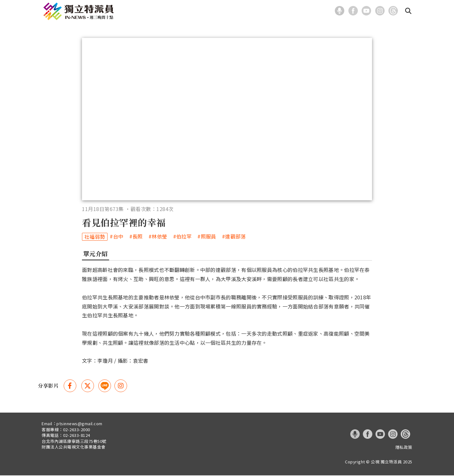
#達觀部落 (234, 237)
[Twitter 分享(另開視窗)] (88, 386)
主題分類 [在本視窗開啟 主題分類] (178, 12)
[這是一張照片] (341, 10)
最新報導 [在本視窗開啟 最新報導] (149, 12)
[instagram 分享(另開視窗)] (121, 386)
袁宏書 (141, 361)
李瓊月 (105, 361)
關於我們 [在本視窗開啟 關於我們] (236, 12)
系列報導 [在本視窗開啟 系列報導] (207, 12)
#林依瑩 (158, 237)
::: (328, 11)
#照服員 (207, 237)
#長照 (136, 237)
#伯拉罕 (182, 237)
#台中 (116, 237)
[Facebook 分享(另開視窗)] (70, 386)
